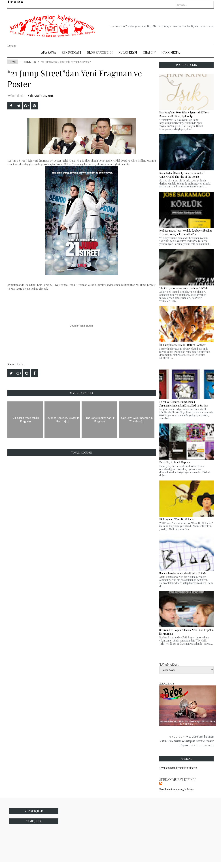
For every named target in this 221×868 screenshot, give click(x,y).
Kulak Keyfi (128, 52)
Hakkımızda (171, 52)
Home (13, 62)
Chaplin (149, 52)
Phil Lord (29, 62)
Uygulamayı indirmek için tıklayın (178, 768)
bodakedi (17, 96)
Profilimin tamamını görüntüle (177, 789)
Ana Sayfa (49, 52)
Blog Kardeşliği (100, 52)
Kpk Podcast (72, 52)
